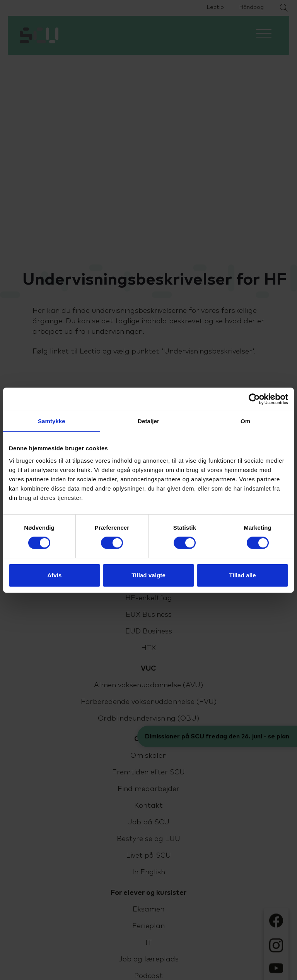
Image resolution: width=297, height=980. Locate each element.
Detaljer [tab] (148, 421)
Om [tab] (245, 421)
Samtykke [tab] (52, 421)
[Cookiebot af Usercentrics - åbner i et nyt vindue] (254, 399)
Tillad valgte (148, 575)
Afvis (54, 575)
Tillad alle (243, 575)
